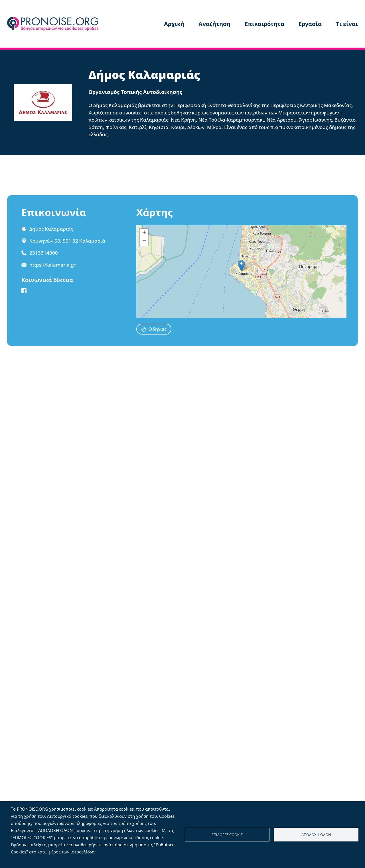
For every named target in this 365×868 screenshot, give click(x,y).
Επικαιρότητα (264, 24)
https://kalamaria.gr (52, 265)
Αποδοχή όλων (316, 835)
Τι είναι (347, 24)
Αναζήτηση (214, 24)
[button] (241, 266)
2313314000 (44, 253)
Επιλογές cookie (227, 835)
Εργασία (310, 24)
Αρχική (174, 24)
